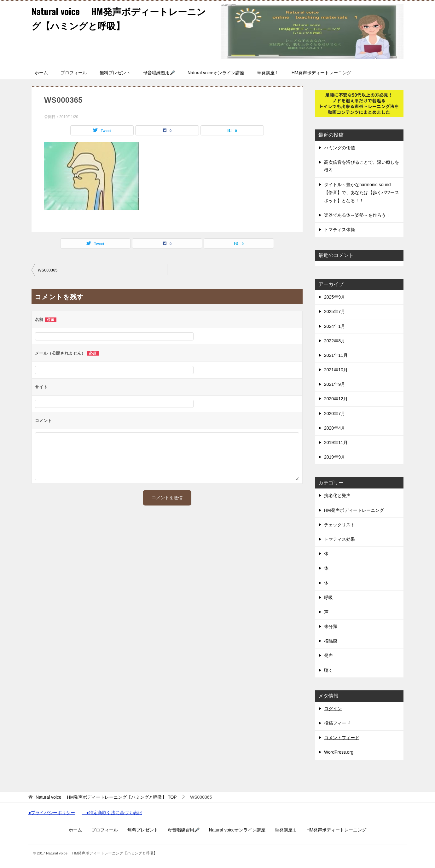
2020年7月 (335, 414)
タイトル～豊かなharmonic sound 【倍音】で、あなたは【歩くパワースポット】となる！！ (362, 192)
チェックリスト (339, 525)
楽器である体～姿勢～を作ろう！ (357, 215)
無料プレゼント (115, 73)
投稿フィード (337, 723)
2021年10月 (336, 370)
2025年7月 (335, 311)
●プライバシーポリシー (52, 813)
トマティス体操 (339, 230)
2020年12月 (336, 399)
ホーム (41, 73)
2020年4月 (335, 428)
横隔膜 (331, 641)
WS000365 (48, 270)
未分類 (331, 626)
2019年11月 (336, 443)
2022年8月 (335, 341)
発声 (331, 655)
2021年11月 (336, 355)
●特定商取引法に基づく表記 (112, 813)
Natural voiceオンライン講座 (216, 73)
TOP (106, 797)
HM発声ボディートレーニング (322, 73)
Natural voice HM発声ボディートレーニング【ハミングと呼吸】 (122, 18)
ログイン (333, 709)
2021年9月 (335, 384)
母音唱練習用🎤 (159, 73)
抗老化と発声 (337, 495)
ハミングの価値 (339, 148)
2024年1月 (335, 326)
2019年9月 (335, 457)
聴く (328, 670)
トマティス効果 (339, 539)
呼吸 (328, 597)
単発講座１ (268, 73)
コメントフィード (342, 738)
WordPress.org (339, 752)
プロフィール (74, 73)
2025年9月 (335, 297)
